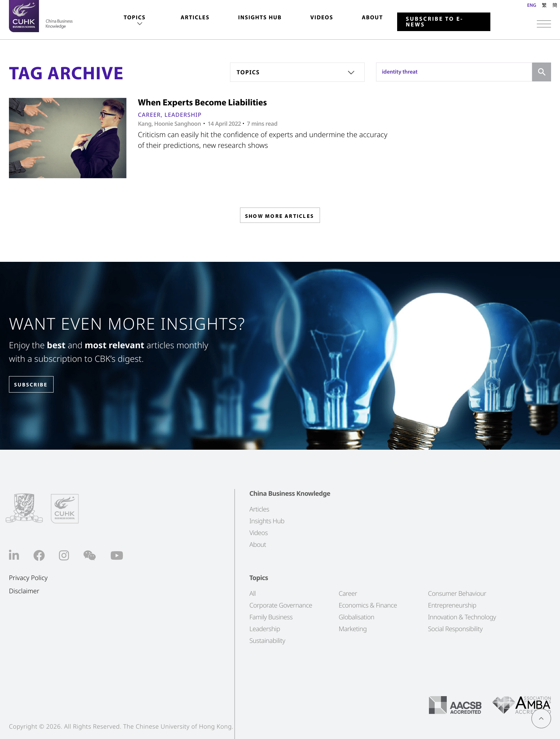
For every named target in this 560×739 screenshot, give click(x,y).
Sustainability (267, 641)
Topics (134, 18)
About (372, 18)
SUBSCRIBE (35, 385)
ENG (532, 5)
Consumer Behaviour (457, 594)
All (252, 594)
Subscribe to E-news (434, 22)
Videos (322, 18)
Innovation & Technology (462, 617)
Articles (195, 18)
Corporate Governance (281, 605)
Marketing (353, 629)
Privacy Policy (28, 578)
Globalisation (356, 617)
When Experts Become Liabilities (202, 102)
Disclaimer (24, 591)
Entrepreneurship (452, 605)
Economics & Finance (368, 605)
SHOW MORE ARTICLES (279, 217)
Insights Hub (260, 18)
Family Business (271, 617)
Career (149, 115)
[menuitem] (134, 21)
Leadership (183, 115)
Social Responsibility (455, 629)
